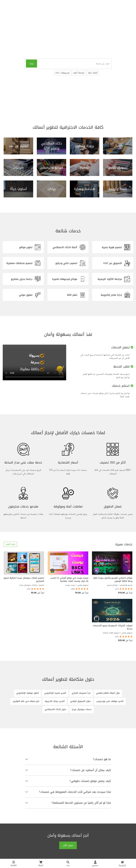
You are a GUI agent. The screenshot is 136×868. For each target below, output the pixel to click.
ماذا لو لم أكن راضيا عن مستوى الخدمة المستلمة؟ (81, 803)
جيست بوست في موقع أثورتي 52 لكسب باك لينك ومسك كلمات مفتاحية (69, 580)
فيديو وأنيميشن (126, 585)
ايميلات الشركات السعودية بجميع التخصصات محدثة (112, 627)
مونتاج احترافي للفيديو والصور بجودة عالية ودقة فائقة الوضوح (113, 580)
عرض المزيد (10, 544)
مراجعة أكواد (79, 73)
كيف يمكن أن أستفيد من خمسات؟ (90, 770)
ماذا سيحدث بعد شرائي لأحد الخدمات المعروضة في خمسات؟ (75, 792)
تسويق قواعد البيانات (111, 633)
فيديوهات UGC (62, 73)
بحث (31, 63)
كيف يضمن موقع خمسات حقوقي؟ (90, 781)
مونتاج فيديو (112, 585)
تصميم (41, 585)
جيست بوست (70, 585)
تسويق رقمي (83, 585)
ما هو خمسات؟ (102, 759)
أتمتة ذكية (93, 73)
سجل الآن (68, 845)
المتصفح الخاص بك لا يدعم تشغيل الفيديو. (34, 362)
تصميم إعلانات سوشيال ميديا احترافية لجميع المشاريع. (24, 580)
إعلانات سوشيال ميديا (28, 585)
